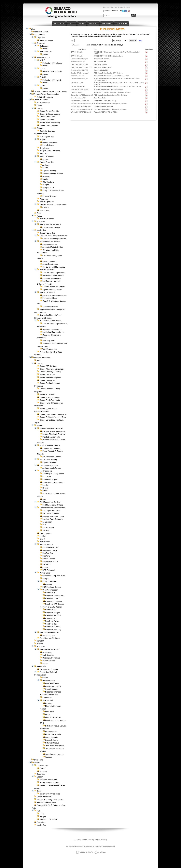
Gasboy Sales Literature (49, 125)
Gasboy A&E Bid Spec (48, 366)
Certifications (47, 652)
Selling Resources (41, 100)
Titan (44, 499)
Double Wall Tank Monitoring (53, 332)
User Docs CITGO (52, 598)
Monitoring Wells (49, 341)
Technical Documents (45, 97)
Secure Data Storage (50, 264)
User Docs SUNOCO (53, 627)
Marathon (43, 771)
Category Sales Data (47, 233)
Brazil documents (43, 103)
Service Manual (48, 528)
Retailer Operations (47, 202)
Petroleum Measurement (52, 278)
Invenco (40, 644)
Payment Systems (49, 196)
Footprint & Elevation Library (53, 516)
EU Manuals (47, 698)
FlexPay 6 (46, 556)
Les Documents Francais (52, 457)
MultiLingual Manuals (53, 717)
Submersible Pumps (50, 307)
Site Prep (46, 530)
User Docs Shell (51, 624)
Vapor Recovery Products (52, 290)
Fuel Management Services (50, 242)
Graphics (43, 140)
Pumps (45, 664)
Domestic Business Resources (51, 428)
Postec (39, 216)
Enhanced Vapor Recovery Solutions (53, 236)
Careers (84, 840)
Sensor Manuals (51, 737)
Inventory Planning (49, 261)
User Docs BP (51, 593)
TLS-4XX (43, 77)
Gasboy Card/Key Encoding (50, 372)
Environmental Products (49, 669)
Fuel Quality (50, 712)
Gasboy (40, 108)
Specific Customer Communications (53, 205)
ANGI (39, 360)
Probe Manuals (51, 732)
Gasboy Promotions (47, 120)
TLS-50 (42, 86)
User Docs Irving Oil (53, 613)
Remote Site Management (49, 632)
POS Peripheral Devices (52, 587)
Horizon (45, 488)
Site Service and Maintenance (54, 267)
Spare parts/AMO (46, 40)
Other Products (48, 182)
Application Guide (52, 683)
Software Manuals (52, 743)
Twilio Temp (38, 760)
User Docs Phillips (52, 621)
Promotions (44, 199)
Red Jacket (41, 43)
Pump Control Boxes (50, 298)
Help (140, 41)
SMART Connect (49, 635)
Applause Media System (52, 468)
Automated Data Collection (53, 247)
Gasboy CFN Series (47, 375)
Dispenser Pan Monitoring (52, 329)
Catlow (39, 106)
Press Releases (48, 145)
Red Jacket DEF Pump (51, 227)
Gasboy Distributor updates (50, 114)
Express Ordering (49, 171)
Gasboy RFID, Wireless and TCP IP (53, 414)
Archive (37, 763)
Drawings (49, 703)
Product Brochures (47, 157)
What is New (44, 210)
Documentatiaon (49, 681)
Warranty (49, 757)
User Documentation (50, 590)
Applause (46, 165)
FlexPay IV (47, 564)
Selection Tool (48, 700)
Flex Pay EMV (48, 553)
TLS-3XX (43, 69)
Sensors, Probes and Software (54, 287)
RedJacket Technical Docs (50, 649)
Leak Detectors (48, 655)
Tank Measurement (50, 349)
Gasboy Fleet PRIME (48, 380)
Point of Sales (45, 573)
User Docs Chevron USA (55, 596)
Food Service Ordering (48, 460)
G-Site (42, 814)
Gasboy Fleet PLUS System (50, 377)
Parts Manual (45, 542)
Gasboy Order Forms (48, 117)
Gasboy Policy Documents (50, 397)
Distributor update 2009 (48, 780)
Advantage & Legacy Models (53, 474)
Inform (48, 715)
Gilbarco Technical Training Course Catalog (50, 91)
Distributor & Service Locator (120, 7)
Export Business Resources (50, 445)
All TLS (42, 60)
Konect (42, 539)
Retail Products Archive (48, 819)
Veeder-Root (42, 825)
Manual (45, 49)
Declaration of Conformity (52, 72)
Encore (45, 168)
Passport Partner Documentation (46, 94)
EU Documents (40, 35)
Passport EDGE (48, 188)
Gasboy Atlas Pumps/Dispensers (52, 369)
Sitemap (104, 840)
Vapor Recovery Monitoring (50, 638)
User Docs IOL (51, 610)
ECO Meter (47, 477)
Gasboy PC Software (48, 394)
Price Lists (43, 154)
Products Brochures (47, 270)
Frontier (45, 159)
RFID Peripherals (49, 570)
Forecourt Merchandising (49, 465)
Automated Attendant (50, 547)
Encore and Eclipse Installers (53, 482)
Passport (46, 185)
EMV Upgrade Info (47, 137)
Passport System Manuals (47, 802)
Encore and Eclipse (50, 479)
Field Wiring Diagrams (51, 513)
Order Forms (44, 148)
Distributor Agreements (51, 437)
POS (39, 811)
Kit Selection (47, 522)
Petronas (46, 567)
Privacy (91, 840)
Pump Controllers (49, 661)
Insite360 (40, 641)
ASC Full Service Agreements (54, 431)
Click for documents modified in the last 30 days (105, 45)
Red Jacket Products (47, 292)
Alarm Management (50, 244)
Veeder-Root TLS (43, 57)
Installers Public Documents (53, 519)
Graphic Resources (50, 142)
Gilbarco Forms (45, 533)
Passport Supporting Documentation (50, 800)
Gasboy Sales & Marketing (50, 123)
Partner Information (44, 797)
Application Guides (41, 32)
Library (34, 29)
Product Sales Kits (47, 162)
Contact (77, 840)
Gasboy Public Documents (50, 400)
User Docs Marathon (53, 615)
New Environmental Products (53, 275)
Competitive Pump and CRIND (54, 576)
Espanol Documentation (51, 448)
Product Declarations (53, 734)
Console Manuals (52, 689)
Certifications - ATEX (53, 686)
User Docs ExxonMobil (54, 601)
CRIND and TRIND (50, 550)
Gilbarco (40, 128)
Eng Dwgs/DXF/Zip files (51, 511)
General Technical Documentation (52, 508)
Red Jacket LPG (46, 52)
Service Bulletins (52, 740)
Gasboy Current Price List (49, 111)
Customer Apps (43, 766)
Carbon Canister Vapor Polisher (54, 239)
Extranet (106, 7)
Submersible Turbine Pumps (50, 225)
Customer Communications (50, 794)
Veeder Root (42, 230)
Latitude (45, 491)
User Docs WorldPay (53, 630)
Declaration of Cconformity (52, 63)
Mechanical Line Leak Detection (54, 295)
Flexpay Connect (49, 559)
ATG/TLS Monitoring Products (54, 273)
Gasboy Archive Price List (49, 783)
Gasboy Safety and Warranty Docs (53, 417)
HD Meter (46, 176)
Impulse (45, 179)
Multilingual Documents (51, 658)
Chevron (46, 208)
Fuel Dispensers (46, 471)
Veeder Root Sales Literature (50, 321)
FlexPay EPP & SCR (50, 562)
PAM (44, 525)
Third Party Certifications (55, 746)
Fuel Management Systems (53, 174)
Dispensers (41, 38)
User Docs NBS (51, 618)
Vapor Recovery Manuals (55, 754)
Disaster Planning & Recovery (54, 434)
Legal (97, 840)
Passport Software (49, 581)
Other (39, 213)
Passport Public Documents (50, 151)
